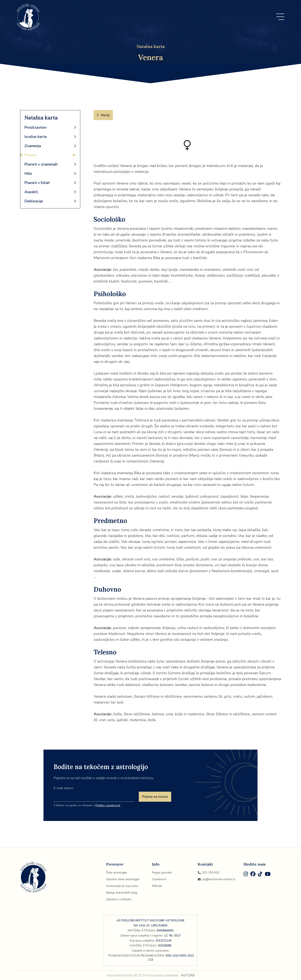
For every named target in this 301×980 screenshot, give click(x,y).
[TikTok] (260, 875)
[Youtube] (268, 875)
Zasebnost (159, 879)
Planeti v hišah (50, 183)
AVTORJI (188, 975)
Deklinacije (50, 201)
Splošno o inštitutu (119, 899)
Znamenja (50, 146)
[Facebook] (253, 875)
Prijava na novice (155, 797)
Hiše (50, 173)
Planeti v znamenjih (50, 164)
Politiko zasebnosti (108, 805)
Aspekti (50, 192)
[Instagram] (246, 875)
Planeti (50, 155)
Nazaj (103, 115)
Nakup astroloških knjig (122, 893)
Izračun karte (50, 137)
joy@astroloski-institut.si (216, 879)
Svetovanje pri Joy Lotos (122, 886)
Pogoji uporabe (162, 873)
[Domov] (28, 17)
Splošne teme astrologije (123, 879)
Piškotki (157, 886)
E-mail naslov (63, 788)
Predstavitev (50, 127)
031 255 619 (208, 873)
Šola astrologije (117, 873)
